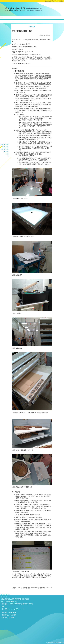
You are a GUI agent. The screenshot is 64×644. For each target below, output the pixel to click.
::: (13, 21)
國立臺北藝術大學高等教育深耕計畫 (54, 1)
